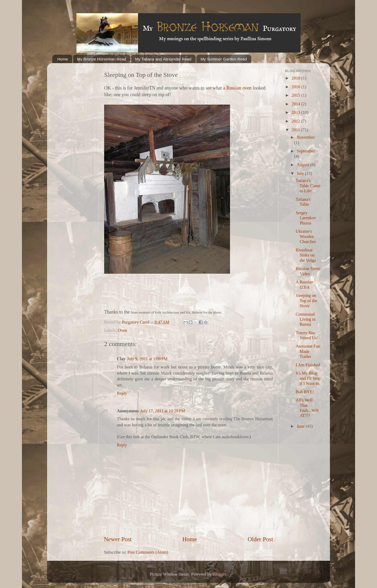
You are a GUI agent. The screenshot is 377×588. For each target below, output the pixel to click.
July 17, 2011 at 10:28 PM (163, 411)
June (301, 426)
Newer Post (118, 539)
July (301, 174)
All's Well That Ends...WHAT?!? (307, 408)
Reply (122, 393)
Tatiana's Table (303, 202)
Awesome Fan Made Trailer (308, 351)
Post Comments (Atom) (148, 552)
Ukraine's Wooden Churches (306, 237)
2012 (296, 121)
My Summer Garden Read (224, 59)
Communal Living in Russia (305, 319)
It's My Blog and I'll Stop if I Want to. (308, 378)
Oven (123, 330)
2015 (296, 95)
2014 (296, 104)
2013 (296, 113)
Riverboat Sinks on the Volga (306, 255)
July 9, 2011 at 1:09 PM (147, 359)
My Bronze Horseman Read (102, 59)
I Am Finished (308, 365)
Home (63, 59)
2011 (296, 130)
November (306, 137)
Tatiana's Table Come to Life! (308, 186)
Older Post (260, 539)
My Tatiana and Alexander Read (163, 59)
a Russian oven (237, 88)
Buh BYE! (305, 392)
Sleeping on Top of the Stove (306, 301)
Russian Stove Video (308, 271)
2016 (296, 87)
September (306, 151)
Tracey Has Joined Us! (307, 335)
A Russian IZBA (304, 285)
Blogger (219, 574)
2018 (296, 78)
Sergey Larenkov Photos (306, 218)
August (303, 165)
